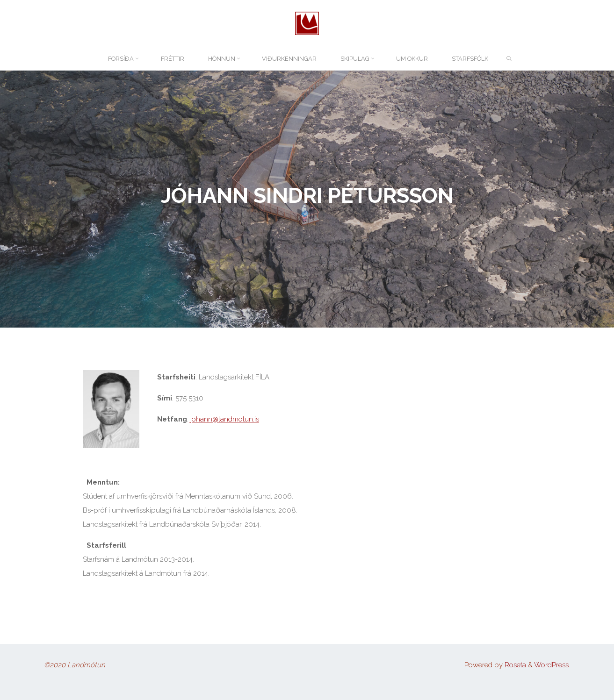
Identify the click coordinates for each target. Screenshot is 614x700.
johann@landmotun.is (225, 419)
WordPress (551, 665)
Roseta (514, 665)
